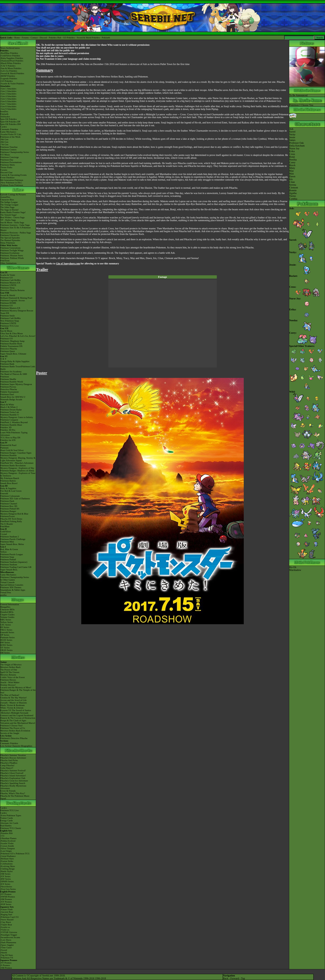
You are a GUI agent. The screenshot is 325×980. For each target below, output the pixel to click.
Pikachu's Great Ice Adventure (14, 781)
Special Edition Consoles (12, 585)
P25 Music (5, 155)
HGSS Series (6, 640)
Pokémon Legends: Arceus (12, 300)
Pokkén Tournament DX (11, 346)
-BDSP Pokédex (8, 76)
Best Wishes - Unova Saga (12, 217)
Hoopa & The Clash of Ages (13, 720)
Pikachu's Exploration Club (13, 778)
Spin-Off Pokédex (9, 119)
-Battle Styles (6, 871)
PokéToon (5, 261)
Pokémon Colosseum (10, 496)
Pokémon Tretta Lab (10, 412)
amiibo (3, 595)
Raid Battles (6, 826)
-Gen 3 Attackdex (8, 94)
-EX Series (5, 884)
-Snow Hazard (7, 920)
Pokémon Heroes (8, 680)
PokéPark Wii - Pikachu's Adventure (17, 463)
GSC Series (6, 625)
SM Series (5, 653)
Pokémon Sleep (7, 288)
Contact (34, 38)
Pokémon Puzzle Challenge (13, 539)
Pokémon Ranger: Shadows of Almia (17, 471)
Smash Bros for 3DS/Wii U (13, 397)
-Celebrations (6, 864)
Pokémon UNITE (8, 285)
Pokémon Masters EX (10, 283)
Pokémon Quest (7, 351)
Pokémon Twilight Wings (12, 250)
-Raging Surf (6, 914)
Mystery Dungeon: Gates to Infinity (17, 417)
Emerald (4, 493)
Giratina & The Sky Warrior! (13, 698)
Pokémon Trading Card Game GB (16, 567)
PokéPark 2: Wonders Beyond (14, 422)
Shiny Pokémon (7, 243)
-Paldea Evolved (8, 841)
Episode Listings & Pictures (13, 195)
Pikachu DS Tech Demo (11, 519)
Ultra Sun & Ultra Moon (12, 333)
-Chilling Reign (7, 869)
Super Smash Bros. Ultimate (13, 354)
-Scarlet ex (5, 927)
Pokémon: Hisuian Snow (12, 255)
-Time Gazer (6, 947)
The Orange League (9, 205)
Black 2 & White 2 (9, 407)
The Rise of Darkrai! (10, 695)
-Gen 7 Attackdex (8, 104)
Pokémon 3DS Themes (11, 587)
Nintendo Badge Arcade (11, 399)
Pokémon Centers (8, 150)
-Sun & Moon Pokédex (11, 68)
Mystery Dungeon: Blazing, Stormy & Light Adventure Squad (18, 459)
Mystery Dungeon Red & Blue (14, 514)
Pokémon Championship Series (15, 152)
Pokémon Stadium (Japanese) (14, 562)
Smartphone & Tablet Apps (13, 590)
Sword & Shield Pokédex (88, 38)
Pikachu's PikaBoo (9, 763)
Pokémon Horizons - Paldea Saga (15, 233)
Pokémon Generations (10, 248)
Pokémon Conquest (9, 420)
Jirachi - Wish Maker (10, 682)
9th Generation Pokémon (12, 180)
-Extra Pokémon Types (11, 815)
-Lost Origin (6, 851)
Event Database (7, 178)
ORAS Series (6, 650)
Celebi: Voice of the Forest (12, 677)
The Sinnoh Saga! (9, 215)
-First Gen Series (8, 889)
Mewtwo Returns (8, 675)
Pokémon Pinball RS (10, 509)
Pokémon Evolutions (10, 253)
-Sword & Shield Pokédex (12, 73)
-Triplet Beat (6, 925)
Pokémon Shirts (7, 165)
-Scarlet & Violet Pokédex (12, 84)
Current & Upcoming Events (13, 175)
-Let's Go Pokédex (9, 71)
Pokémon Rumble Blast (11, 425)
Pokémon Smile (7, 316)
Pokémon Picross (8, 387)
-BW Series (6, 879)
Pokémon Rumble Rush (11, 344)
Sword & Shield (8, 295)
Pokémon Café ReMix (11, 280)
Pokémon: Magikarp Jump (12, 341)
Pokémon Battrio (8, 481)
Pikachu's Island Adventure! (13, 776)
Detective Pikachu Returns (12, 290)
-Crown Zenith (7, 846)
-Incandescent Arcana (10, 937)
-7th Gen (4, 144)
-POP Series (6, 904)
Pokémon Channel (9, 504)
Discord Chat (6, 172)
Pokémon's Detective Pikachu (14, 738)
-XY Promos (6, 902)
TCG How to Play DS (10, 438)
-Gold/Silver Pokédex (10, 56)
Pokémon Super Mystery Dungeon (16, 384)
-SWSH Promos (8, 897)
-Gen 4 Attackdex (8, 96)
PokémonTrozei (7, 516)
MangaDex (5, 607)
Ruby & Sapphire (8, 488)
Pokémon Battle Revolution (13, 465)
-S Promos (5, 965)
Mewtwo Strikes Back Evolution (15, 731)
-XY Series (5, 876)
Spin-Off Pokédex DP (10, 122)
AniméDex (5, 197)
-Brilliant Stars (7, 859)
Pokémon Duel (7, 394)
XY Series (5, 648)
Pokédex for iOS (8, 440)
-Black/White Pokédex (11, 63)
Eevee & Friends (8, 791)
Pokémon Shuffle (8, 379)
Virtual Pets (6, 592)
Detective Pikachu (9, 349)
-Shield (4, 953)
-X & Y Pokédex (8, 66)
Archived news (13, 48)
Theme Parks (6, 167)
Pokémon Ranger (8, 511)
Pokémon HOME (8, 303)
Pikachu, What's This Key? (13, 793)
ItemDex (4, 111)
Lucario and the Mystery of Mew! (16, 687)
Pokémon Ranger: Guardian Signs (16, 453)
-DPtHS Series (7, 881)
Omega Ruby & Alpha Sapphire (15, 361)
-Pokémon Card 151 (10, 917)
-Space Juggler (7, 945)
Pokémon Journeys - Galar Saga (15, 225)
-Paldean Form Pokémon (12, 185)
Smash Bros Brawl (9, 483)
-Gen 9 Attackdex (8, 109)
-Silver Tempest (7, 848)
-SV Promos (6, 894)
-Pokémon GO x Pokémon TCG (15, 854)
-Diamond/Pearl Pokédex (12, 61)
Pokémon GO (6, 278)
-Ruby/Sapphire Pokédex (12, 58)
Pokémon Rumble (9, 455)
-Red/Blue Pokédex (9, 53)
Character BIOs (7, 609)
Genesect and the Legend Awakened (17, 715)
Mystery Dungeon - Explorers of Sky (17, 468)
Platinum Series (7, 637)
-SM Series (5, 874)
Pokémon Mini (7, 542)
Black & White (7, 405)
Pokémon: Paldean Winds (12, 258)
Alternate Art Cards (9, 823)
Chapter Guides (7, 615)
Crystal (4, 534)
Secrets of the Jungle (10, 733)
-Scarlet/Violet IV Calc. (11, 134)
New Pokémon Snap (10, 321)
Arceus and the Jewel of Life (13, 700)
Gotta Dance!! (7, 768)
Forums (25, 38)
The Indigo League (9, 202)
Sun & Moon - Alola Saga (12, 222)
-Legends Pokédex (9, 78)
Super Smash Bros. (9, 570)
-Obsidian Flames (8, 838)
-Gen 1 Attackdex (8, 89)
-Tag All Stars (7, 955)
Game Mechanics (8, 132)
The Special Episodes (10, 238)
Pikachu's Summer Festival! (13, 770)
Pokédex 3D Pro (8, 430)
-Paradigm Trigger (9, 935)
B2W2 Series (6, 645)
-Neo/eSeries (6, 887)
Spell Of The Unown (10, 672)
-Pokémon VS (7, 958)
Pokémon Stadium (9, 565)
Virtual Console (7, 582)
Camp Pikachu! (7, 765)
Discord (43, 38)
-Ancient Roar (7, 912)
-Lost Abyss (6, 940)
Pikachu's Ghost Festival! (12, 773)
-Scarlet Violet (7, 843)
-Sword (4, 950)
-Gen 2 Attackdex (8, 91)
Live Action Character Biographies (16, 746)
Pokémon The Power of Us (13, 728)
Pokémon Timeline (9, 147)
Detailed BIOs (7, 612)
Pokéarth (106, 38)
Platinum (4, 448)
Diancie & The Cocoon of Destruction (18, 718)
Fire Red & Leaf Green (11, 491)
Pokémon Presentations (11, 162)
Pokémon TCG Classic (11, 828)
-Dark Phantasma (8, 942)
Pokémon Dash (7, 501)
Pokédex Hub (55, 38)
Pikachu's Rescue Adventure (13, 758)
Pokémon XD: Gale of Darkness (15, 499)
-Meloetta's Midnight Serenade (14, 713)
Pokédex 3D (6, 427)
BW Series (5, 642)
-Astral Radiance (8, 856)
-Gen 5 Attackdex (8, 99)
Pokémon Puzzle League (12, 554)
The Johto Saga (7, 207)
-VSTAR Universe (9, 932)
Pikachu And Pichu (9, 760)
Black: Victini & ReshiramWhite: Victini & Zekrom (12, 706)
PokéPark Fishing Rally (11, 521)
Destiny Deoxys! (8, 685)
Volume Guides (7, 617)
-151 (2, 836)
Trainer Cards (6, 818)
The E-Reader (7, 524)
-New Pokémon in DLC (11, 183)
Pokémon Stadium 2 (10, 537)
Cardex (4, 127)
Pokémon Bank (7, 364)
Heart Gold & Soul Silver (12, 450)
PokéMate (5, 526)
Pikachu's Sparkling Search (13, 783)
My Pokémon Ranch (10, 478)
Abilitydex (5, 117)
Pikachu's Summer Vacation (13, 755)
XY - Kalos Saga (8, 220)
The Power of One (9, 670)
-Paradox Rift (6, 833)
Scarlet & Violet (8, 275)
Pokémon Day (7, 160)
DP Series (5, 635)
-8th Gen (4, 142)
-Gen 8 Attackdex (8, 106)
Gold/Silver (6, 532)
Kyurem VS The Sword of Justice (16, 710)
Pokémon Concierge (10, 157)
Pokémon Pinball (8, 559)
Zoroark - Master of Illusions (13, 703)
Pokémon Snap (7, 557)
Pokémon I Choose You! (11, 726)
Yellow (4, 552)
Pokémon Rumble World (12, 382)
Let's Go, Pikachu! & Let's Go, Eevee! (18, 336)
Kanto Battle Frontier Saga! (13, 212)
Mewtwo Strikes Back (10, 667)
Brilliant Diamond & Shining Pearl (16, 298)
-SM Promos (6, 899)
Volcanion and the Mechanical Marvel (18, 723)
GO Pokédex (69, 38)
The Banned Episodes (10, 240)
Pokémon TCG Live (10, 326)
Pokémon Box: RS (9, 506)
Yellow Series (7, 622)
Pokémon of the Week (10, 137)
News (3, 48)
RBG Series (6, 620)
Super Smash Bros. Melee (12, 544)
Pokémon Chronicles (10, 235)
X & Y (3, 359)
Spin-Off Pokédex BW (11, 124)
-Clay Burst (6, 922)
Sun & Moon (6, 331)
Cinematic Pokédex (9, 129)
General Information (10, 604)
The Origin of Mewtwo (11, 665)
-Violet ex (5, 930)
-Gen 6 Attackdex (8, 101)
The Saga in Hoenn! (9, 210)
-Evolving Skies (8, 866)
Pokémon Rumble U (10, 415)
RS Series (5, 627)
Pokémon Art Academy (11, 372)
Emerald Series (7, 632)
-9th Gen (4, 139)
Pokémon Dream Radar (11, 410)
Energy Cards (6, 821)
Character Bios (7, 200)
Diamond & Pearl (8, 445)
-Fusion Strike (7, 861)
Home (17, 38)
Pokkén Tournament (9, 392)
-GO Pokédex (6, 81)
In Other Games (7, 580)
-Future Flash (6, 909)
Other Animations (8, 263)
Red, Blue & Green (9, 549)
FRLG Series (6, 630)
